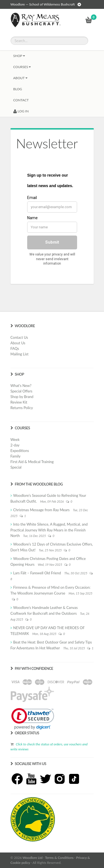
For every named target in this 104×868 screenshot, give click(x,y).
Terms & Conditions (59, 858)
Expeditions (20, 451)
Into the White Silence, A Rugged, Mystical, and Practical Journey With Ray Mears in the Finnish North (49, 530)
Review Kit (19, 402)
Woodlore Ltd (32, 858)
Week (15, 440)
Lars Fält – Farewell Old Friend (37, 573)
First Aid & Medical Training (32, 462)
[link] (33, 719)
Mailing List (20, 354)
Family (16, 456)
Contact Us (19, 337)
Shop (19, 56)
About (20, 78)
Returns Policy (22, 408)
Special (16, 467)
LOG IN (21, 111)
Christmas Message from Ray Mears (41, 510)
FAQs (15, 348)
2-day (15, 445)
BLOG (18, 89)
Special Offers (21, 391)
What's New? (21, 386)
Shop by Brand (22, 397)
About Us (18, 343)
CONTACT (21, 100)
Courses (22, 67)
